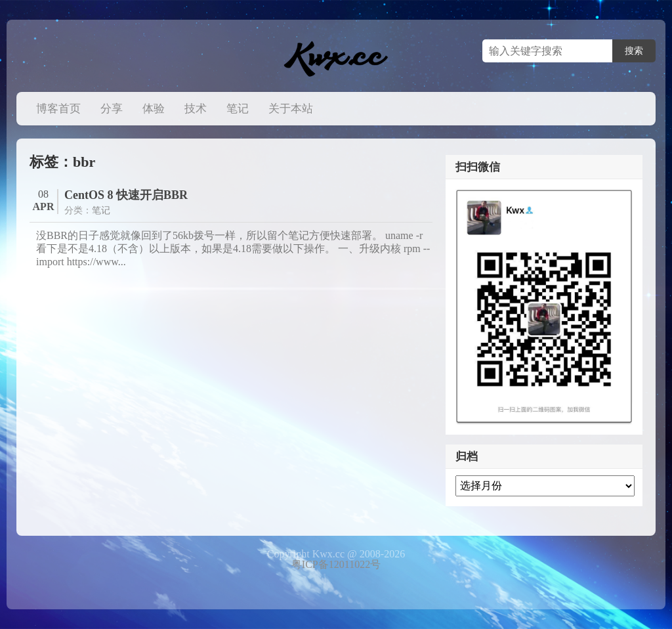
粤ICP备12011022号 (336, 564)
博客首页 (58, 109)
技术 (196, 109)
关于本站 (291, 109)
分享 (112, 109)
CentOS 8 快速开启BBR (126, 195)
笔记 (238, 109)
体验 (154, 109)
